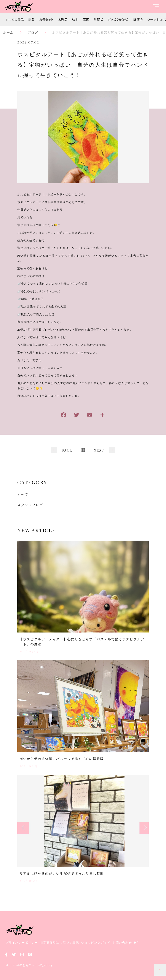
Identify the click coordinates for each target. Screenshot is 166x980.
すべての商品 (15, 19)
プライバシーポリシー (22, 943)
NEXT (99, 450)
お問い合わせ (122, 943)
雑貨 (32, 19)
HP (136, 943)
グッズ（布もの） (118, 19)
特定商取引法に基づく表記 (59, 943)
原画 (86, 19)
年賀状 (98, 19)
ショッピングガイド (96, 943)
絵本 (75, 19)
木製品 (63, 19)
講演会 (138, 19)
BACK (67, 450)
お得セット (46, 19)
